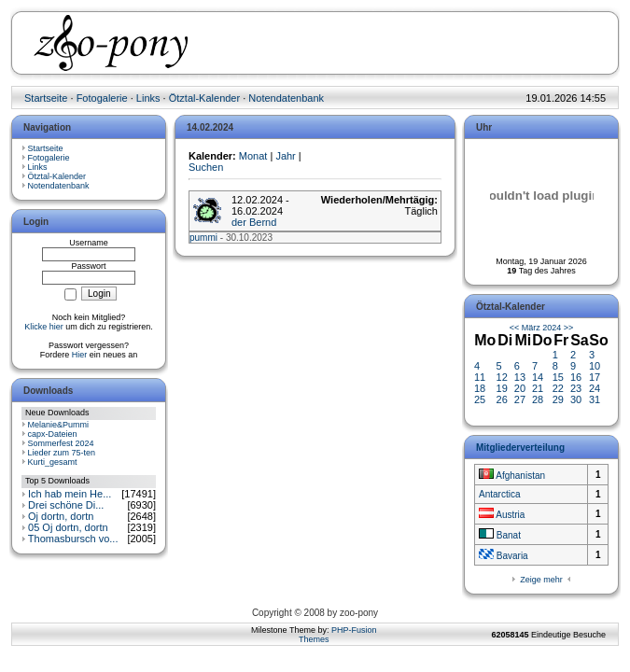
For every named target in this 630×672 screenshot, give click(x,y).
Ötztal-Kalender (204, 98)
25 (480, 399)
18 (480, 388)
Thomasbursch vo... (73, 539)
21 (538, 388)
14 (538, 377)
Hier (80, 355)
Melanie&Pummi (59, 425)
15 (558, 377)
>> (569, 328)
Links (148, 98)
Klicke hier (44, 327)
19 (502, 388)
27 (520, 399)
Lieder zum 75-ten (62, 453)
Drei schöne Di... (66, 505)
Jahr (285, 156)
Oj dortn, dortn (61, 516)
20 (520, 388)
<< (515, 328)
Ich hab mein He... (70, 494)
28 (538, 399)
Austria (502, 515)
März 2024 (542, 328)
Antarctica (499, 494)
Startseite (46, 98)
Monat (253, 156)
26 (502, 399)
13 (520, 377)
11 (480, 377)
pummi (203, 238)
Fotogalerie (102, 98)
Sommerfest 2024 (61, 443)
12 (502, 377)
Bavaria (504, 556)
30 (576, 399)
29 (558, 399)
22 (558, 388)
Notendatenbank (286, 98)
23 (576, 388)
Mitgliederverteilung (520, 448)
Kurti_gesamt (53, 462)
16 (576, 377)
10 (595, 366)
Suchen (206, 167)
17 (595, 377)
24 (595, 388)
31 (595, 399)
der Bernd (254, 222)
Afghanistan (512, 476)
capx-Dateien (53, 434)
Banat (500, 535)
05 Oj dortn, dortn (68, 527)
